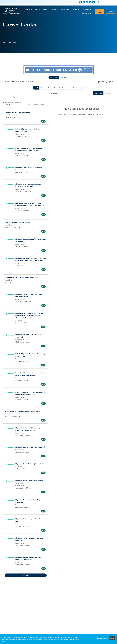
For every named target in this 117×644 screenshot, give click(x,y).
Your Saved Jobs (78, 88)
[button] (108, 93)
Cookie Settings (103, 638)
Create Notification (40, 105)
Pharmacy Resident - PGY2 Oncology (17, 112)
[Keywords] (26, 93)
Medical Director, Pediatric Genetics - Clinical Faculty (23, 411)
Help (101, 82)
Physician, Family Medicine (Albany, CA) (29, 167)
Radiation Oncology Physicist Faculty (18, 222)
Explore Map (52, 88)
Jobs (12, 82)
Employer (64, 78)
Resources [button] (29, 82)
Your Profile (20, 82)
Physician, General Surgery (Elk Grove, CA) (30, 447)
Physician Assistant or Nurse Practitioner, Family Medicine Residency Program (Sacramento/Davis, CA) (30, 315)
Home (5, 42)
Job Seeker (54, 78)
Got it (112, 638)
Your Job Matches (65, 88)
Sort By (7, 105)
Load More (26, 575)
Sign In (109, 82)
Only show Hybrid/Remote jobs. (16, 97)
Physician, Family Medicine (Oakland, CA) (30, 464)
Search (36, 88)
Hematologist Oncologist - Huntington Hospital (21, 277)
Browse (43, 88)
